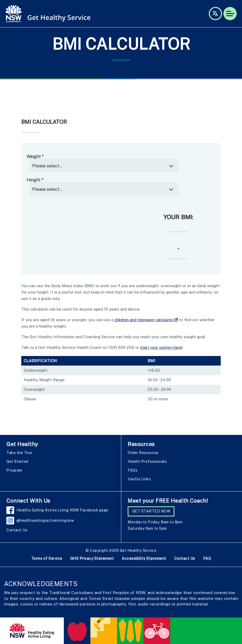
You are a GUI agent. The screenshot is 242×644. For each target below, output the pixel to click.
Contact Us (17, 530)
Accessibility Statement (144, 558)
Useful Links (139, 479)
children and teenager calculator (146, 320)
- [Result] (178, 248)
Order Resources (143, 453)
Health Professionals (147, 461)
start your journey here (161, 347)
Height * (35, 180)
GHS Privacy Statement (92, 558)
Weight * (35, 157)
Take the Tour (19, 453)
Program (14, 470)
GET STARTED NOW (151, 511)
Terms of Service (47, 558)
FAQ (207, 558)
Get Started (17, 461)
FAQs (133, 470)
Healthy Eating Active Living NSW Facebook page (63, 510)
